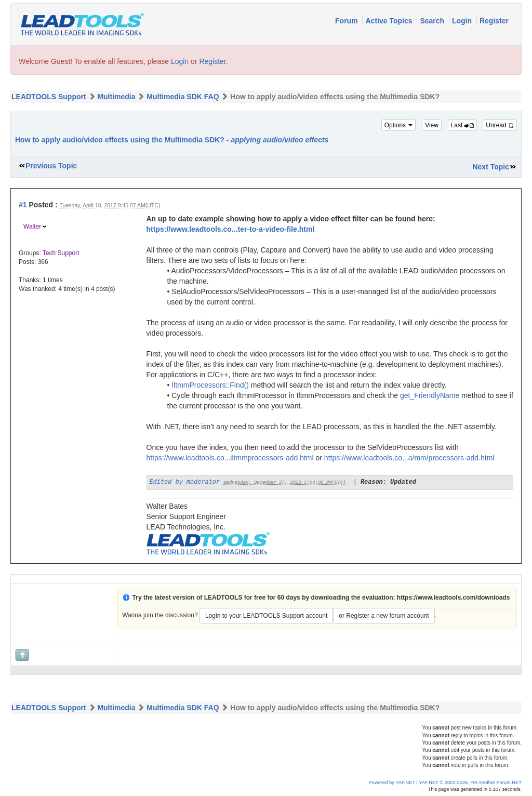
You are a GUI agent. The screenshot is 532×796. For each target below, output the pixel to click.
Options (399, 125)
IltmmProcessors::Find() (210, 385)
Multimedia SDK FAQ (183, 97)
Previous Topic (51, 166)
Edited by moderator (185, 482)
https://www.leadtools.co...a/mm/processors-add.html (409, 458)
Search (433, 21)
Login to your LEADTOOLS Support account (266, 616)
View (432, 125)
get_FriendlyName (430, 395)
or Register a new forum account (384, 616)
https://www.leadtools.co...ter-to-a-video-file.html (231, 229)
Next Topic (491, 167)
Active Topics (390, 21)
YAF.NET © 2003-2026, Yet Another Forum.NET (470, 782)
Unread (500, 125)
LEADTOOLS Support (49, 97)
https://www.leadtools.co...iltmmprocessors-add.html (230, 458)
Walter (32, 227)
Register (494, 21)
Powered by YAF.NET (392, 782)
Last (462, 125)
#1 (23, 205)
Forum (347, 21)
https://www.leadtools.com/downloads (454, 598)
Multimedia (116, 97)
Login (463, 21)
